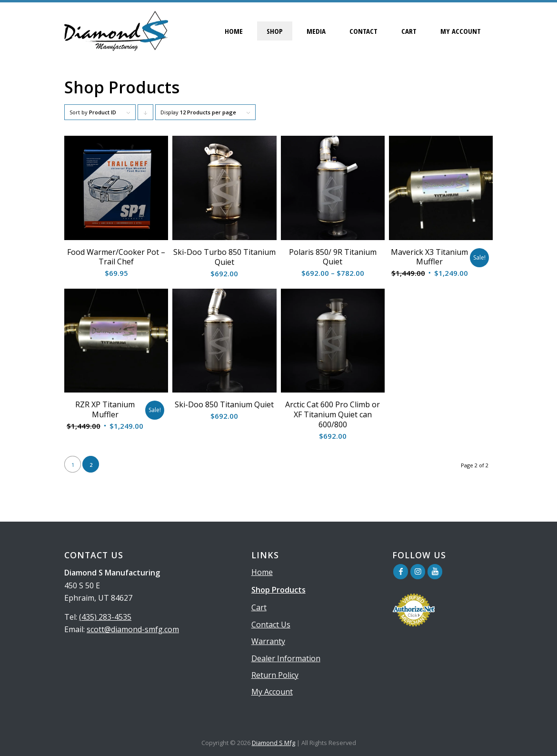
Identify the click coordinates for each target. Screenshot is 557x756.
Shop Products (278, 590)
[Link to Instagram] (418, 572)
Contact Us (271, 625)
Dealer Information (286, 658)
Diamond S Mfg (274, 743)
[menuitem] (234, 31)
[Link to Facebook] (401, 572)
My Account (272, 692)
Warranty (268, 641)
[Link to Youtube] (435, 572)
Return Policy (275, 675)
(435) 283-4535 (105, 617)
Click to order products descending (146, 114)
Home (262, 572)
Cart (259, 607)
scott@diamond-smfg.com (133, 629)
